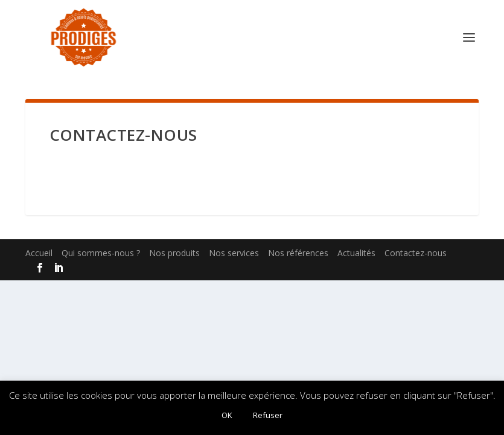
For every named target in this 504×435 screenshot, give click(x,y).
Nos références (298, 253)
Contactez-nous (416, 253)
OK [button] (227, 415)
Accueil (39, 253)
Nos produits (174, 253)
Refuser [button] (268, 415)
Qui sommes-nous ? (101, 253)
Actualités (356, 253)
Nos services (234, 253)
